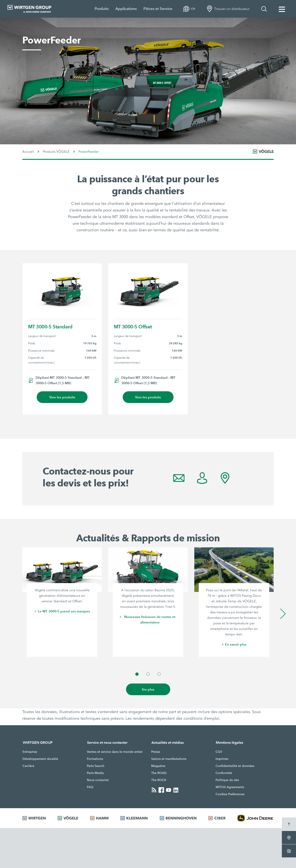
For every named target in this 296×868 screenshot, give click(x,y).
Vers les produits (62, 397)
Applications (126, 9)
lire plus (148, 689)
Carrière (28, 766)
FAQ (90, 787)
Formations (95, 759)
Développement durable (40, 759)
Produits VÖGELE (56, 152)
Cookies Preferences (230, 794)
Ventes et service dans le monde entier (115, 752)
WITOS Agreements (230, 787)
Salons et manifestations (169, 759)
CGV (219, 752)
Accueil (28, 152)
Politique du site (227, 780)
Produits (102, 9)
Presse (156, 752)
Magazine (158, 766)
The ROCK (159, 780)
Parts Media (95, 773)
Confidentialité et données (235, 766)
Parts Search (96, 766)
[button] (137, 674)
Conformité (224, 773)
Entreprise (30, 752)
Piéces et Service (158, 9)
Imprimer (222, 759)
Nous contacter (98, 780)
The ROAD (159, 773)
